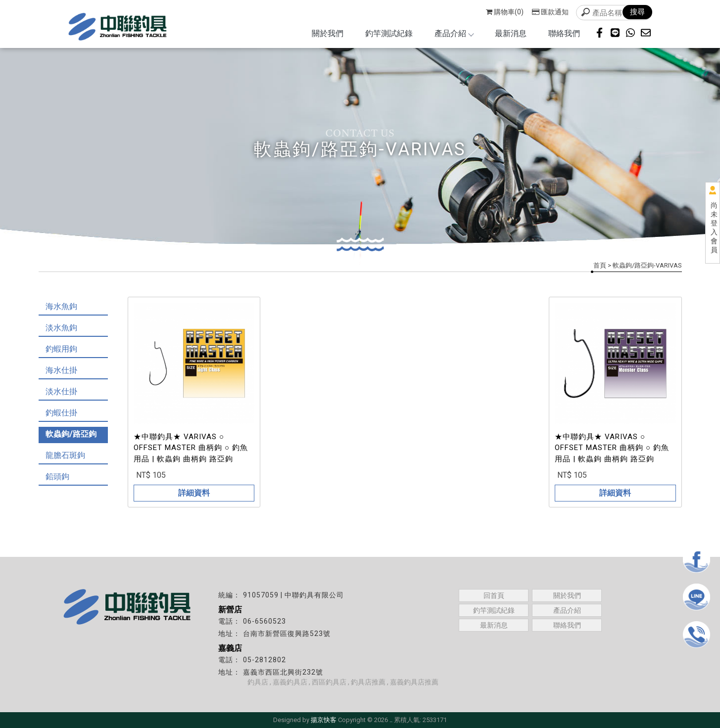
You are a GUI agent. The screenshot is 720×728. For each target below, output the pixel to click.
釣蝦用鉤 (61, 349)
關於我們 (328, 33)
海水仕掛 (61, 370)
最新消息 (511, 33)
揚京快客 (324, 720)
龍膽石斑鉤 (65, 455)
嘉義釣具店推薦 (414, 682)
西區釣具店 (329, 682)
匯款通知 (550, 12)
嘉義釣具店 (290, 682)
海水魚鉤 (61, 306)
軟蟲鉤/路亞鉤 (71, 434)
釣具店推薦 (368, 682)
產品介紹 (454, 33)
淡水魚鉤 (61, 328)
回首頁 (494, 595)
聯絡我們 (564, 33)
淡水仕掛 (61, 391)
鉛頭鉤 (57, 477)
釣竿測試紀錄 (389, 33)
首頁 (600, 265)
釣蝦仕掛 (61, 413)
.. (391, 720)
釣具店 (258, 682)
